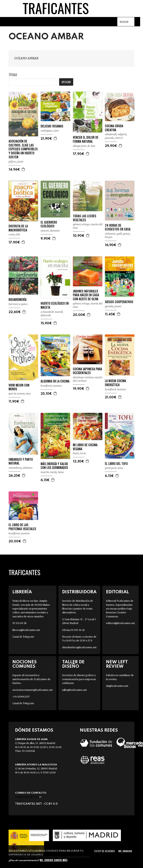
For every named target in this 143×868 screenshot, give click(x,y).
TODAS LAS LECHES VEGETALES (85, 218)
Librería (22, 592)
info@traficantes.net (28, 797)
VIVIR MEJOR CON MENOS (19, 387)
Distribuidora (79, 592)
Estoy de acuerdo (105, 851)
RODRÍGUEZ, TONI (50, 131)
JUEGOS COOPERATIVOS (119, 302)
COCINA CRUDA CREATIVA (114, 128)
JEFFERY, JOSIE (16, 162)
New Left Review (117, 664)
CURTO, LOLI (14, 234)
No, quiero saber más (54, 860)
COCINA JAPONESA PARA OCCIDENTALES (87, 371)
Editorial (117, 592)
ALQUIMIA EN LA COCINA (55, 381)
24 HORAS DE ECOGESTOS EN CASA (118, 227)
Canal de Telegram (23, 637)
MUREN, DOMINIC (50, 231)
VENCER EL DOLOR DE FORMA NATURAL (86, 139)
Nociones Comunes (25, 664)
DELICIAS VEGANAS (52, 126)
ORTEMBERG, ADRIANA (20, 468)
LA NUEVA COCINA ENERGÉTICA (115, 383)
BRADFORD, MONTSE (51, 386)
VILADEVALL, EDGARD (116, 134)
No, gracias (125, 851)
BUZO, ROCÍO (79, 453)
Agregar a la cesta (23, 169)
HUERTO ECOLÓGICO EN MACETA (55, 305)
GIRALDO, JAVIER (113, 306)
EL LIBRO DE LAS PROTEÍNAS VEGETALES (22, 527)
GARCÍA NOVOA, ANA (20, 394)
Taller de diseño (73, 664)
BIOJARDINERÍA (18, 300)
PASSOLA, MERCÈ (114, 138)
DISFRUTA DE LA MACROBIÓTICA (18, 228)
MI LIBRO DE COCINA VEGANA (85, 447)
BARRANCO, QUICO (18, 304)
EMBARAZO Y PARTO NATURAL (21, 461)
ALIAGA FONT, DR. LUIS (84, 146)
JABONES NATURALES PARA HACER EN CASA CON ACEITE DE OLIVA (86, 295)
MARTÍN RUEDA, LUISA (52, 472)
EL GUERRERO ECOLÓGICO (49, 224)
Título (13, 75)
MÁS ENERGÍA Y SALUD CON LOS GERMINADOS (54, 466)
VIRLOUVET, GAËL (113, 234)
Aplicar (66, 82)
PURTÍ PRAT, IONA (114, 468)
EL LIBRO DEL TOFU (116, 464)
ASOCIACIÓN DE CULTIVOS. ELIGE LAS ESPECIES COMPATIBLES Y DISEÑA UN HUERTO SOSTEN (23, 149)
